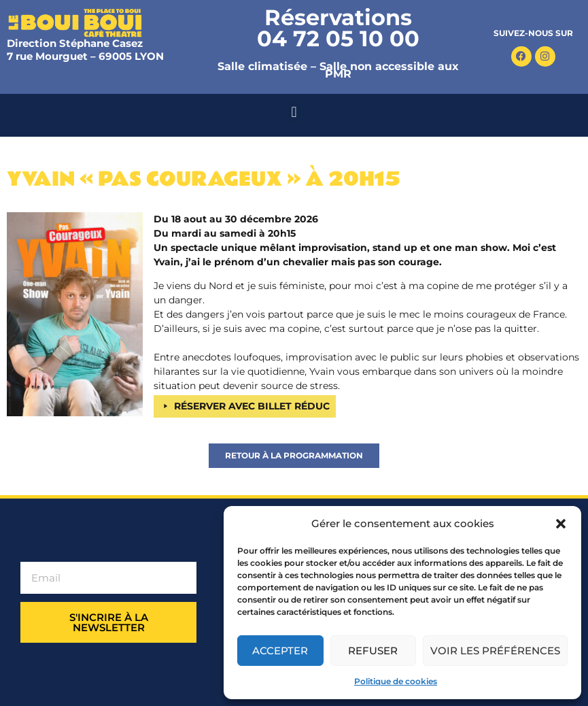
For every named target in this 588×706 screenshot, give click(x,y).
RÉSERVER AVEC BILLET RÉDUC (252, 406)
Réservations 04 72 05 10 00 (338, 28)
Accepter (280, 651)
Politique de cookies (396, 681)
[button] (561, 524)
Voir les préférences (495, 651)
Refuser (373, 651)
